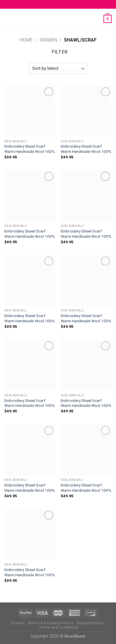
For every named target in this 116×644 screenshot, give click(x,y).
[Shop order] (58, 68)
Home (26, 40)
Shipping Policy (90, 623)
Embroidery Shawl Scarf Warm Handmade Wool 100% (30, 149)
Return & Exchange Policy (51, 623)
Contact (18, 623)
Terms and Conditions (59, 627)
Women (48, 40)
